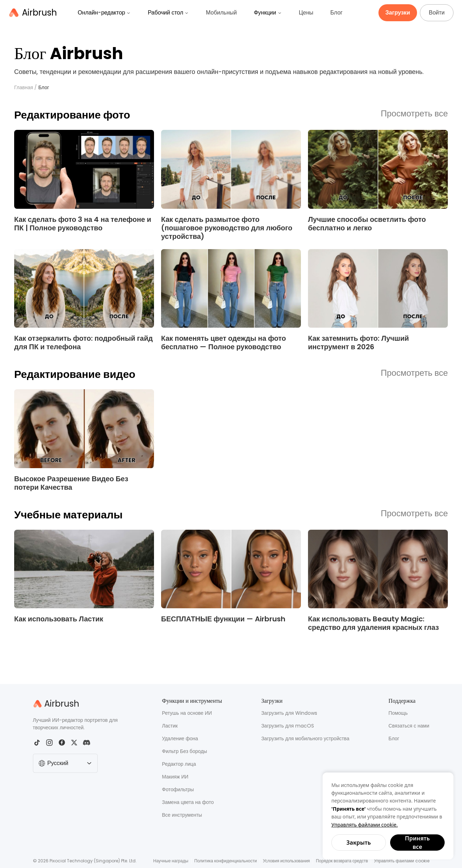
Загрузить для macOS (288, 726)
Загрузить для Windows (289, 713)
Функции (268, 13)
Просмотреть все (414, 114)
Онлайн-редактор (104, 13)
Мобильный (221, 13)
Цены (306, 13)
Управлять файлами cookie (401, 861)
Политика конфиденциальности (226, 861)
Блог (336, 13)
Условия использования (286, 861)
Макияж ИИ (175, 777)
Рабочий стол (168, 13)
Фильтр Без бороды (185, 751)
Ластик (170, 726)
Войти (437, 13)
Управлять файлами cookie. (365, 825)
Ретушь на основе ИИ (187, 713)
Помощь (398, 713)
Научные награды (171, 861)
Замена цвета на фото (188, 802)
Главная (24, 87)
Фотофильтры (178, 789)
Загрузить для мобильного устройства (305, 738)
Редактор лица (179, 764)
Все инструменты (182, 815)
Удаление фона (180, 738)
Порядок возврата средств (342, 861)
